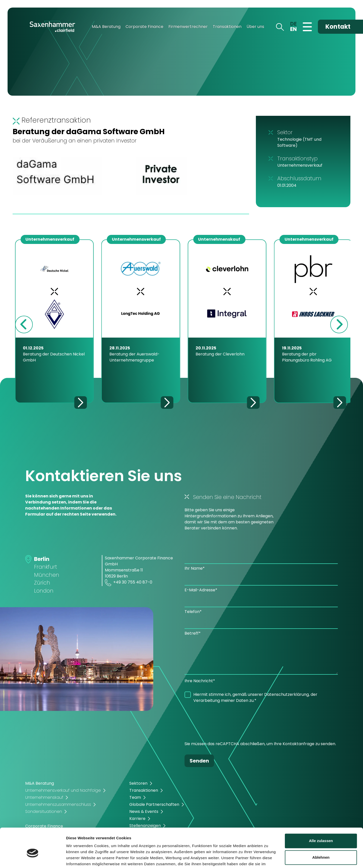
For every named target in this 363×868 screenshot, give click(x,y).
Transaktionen (227, 27)
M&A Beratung (106, 27)
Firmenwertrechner (188, 27)
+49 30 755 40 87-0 (129, 583)
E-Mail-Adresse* (201, 590)
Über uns (255, 27)
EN (293, 29)
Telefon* (193, 612)
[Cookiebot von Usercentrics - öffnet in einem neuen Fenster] (33, 858)
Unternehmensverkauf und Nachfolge (63, 790)
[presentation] (223, 724)
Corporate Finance (144, 27)
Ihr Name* (195, 568)
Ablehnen (321, 831)
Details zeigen (79, 858)
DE (293, 24)
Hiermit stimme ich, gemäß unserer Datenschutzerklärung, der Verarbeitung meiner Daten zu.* (255, 697)
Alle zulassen (321, 815)
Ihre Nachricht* (200, 681)
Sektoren (138, 783)
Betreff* (193, 633)
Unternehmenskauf (44, 797)
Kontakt (338, 27)
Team (135, 797)
